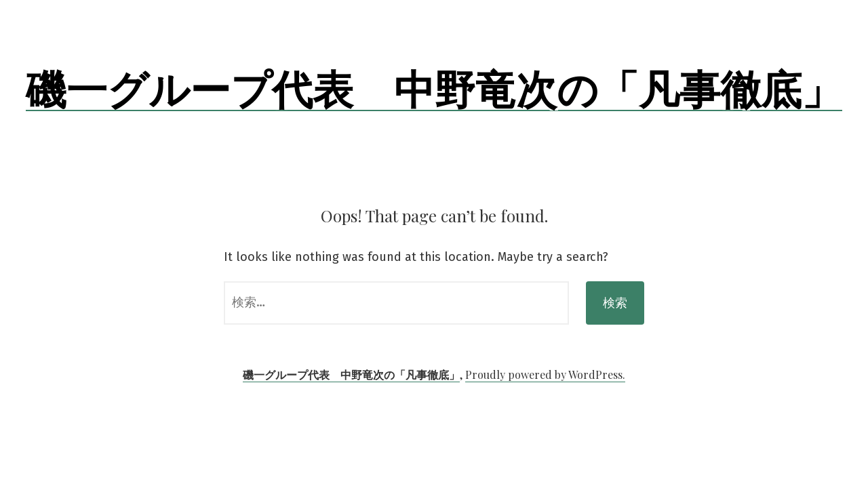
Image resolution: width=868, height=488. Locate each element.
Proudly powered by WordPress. (545, 374)
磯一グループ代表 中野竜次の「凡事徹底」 (434, 87)
